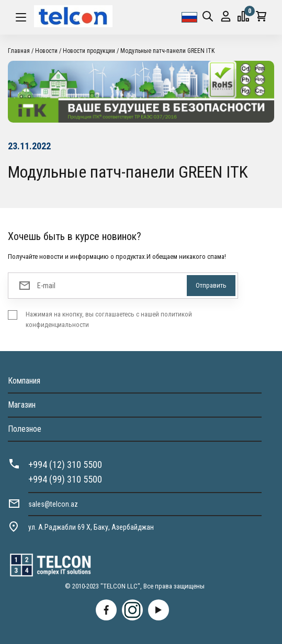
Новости (46, 51)
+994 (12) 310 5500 (65, 465)
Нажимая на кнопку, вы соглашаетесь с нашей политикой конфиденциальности (109, 319)
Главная (19, 51)
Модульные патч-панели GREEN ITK (167, 51)
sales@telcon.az (53, 504)
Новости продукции (89, 51)
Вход (226, 17)
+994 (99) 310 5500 (65, 479)
